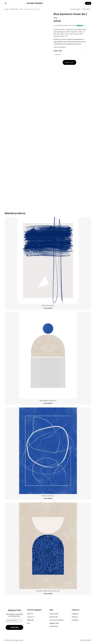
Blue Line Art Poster (48, 496)
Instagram (75, 614)
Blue (21, 9)
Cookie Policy (54, 626)
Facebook (75, 620)
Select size (58, 51)
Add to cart (70, 62)
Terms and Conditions (56, 620)
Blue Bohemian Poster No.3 (48, 401)
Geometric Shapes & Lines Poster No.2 (48, 591)
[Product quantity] (57, 62)
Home (6, 9)
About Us (30, 614)
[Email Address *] (14, 621)
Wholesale (30, 620)
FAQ (28, 623)
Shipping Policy (54, 623)
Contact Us (31, 617)
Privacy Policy (54, 614)
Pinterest (75, 617)
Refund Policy (54, 617)
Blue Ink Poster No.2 (48, 306)
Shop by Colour (14, 9)
